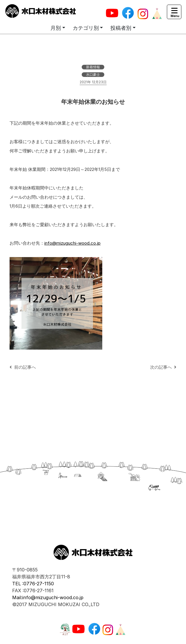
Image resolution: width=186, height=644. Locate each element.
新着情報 (93, 67)
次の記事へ (163, 367)
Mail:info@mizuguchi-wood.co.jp (48, 597)
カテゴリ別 (86, 28)
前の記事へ (23, 367)
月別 (56, 28)
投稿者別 (121, 28)
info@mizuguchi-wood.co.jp (72, 243)
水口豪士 (93, 74)
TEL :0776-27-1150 (33, 584)
